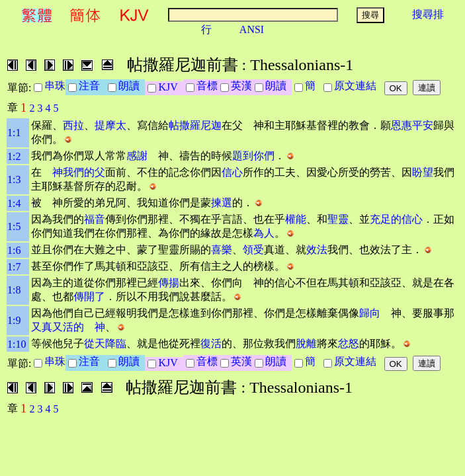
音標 (207, 86)
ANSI (252, 29)
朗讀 (132, 86)
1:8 (14, 290)
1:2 (14, 156)
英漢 (241, 86)
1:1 (14, 133)
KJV (170, 87)
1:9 (14, 320)
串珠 (55, 86)
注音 (92, 86)
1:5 (14, 226)
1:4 (14, 203)
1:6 (14, 250)
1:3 (14, 179)
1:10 (17, 344)
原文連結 (358, 86)
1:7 (14, 267)
